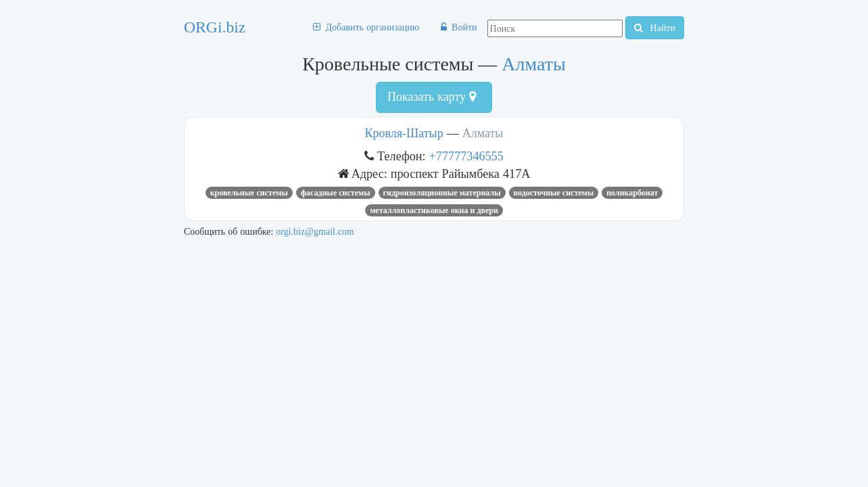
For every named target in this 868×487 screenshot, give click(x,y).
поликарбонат (632, 193)
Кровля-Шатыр (404, 133)
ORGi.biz (215, 27)
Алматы (533, 64)
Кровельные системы (249, 193)
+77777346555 (466, 156)
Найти (655, 28)
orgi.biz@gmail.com (315, 231)
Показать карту (432, 97)
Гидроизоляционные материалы (442, 193)
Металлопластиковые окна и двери (434, 210)
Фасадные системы (336, 193)
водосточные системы (554, 193)
